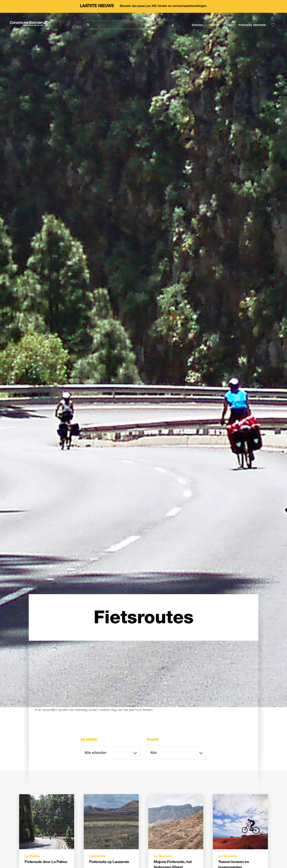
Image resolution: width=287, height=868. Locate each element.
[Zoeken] (120, 25)
